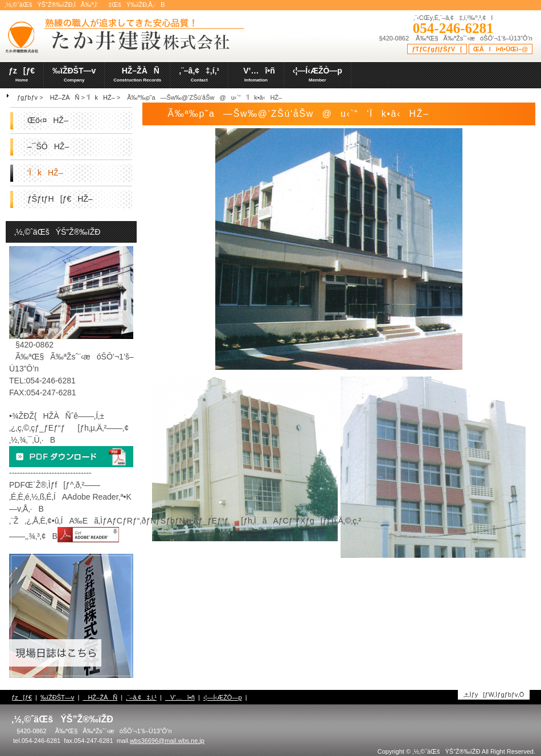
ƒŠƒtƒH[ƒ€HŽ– (60, 199)
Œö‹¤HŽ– (48, 120)
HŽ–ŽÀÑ (62, 97)
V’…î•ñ (180, 697)
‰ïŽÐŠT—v (57, 697)
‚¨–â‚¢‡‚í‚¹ (141, 697)
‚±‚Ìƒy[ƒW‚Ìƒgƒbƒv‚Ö (494, 694)
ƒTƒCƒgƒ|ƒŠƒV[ (437, 49)
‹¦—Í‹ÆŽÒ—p (223, 697)
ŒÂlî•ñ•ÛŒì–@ (501, 49)
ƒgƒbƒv (27, 97)
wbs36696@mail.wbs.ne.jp (167, 741)
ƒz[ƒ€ (22, 697)
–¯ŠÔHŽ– (48, 146)
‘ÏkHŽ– (101, 97)
